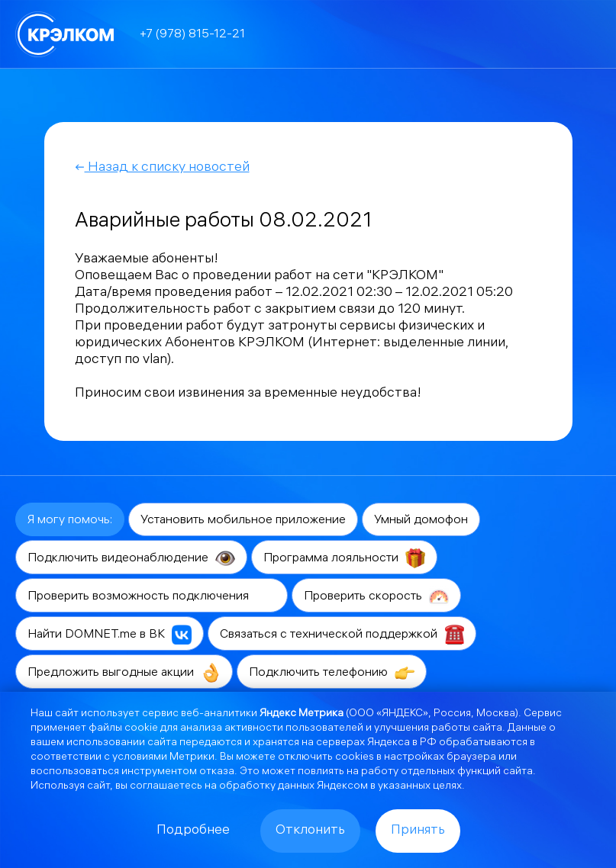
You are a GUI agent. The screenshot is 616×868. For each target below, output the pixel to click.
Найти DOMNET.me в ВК (110, 635)
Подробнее (193, 831)
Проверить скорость (376, 596)
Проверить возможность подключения (152, 596)
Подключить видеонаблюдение (131, 558)
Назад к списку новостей (162, 168)
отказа (217, 772)
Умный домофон (421, 521)
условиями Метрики (163, 758)
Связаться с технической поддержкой (342, 635)
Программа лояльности (344, 558)
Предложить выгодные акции (124, 673)
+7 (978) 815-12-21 (192, 35)
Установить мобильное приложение (243, 521)
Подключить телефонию (332, 673)
